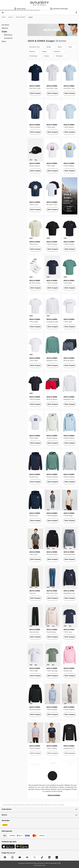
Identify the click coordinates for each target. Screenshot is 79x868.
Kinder (5, 17)
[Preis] (71, 47)
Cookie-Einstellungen (51, 863)
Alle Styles (5, 25)
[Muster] (48, 56)
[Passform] (58, 51)
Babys (4, 41)
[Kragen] (46, 51)
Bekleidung (8, 35)
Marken (12, 17)
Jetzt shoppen (35, 93)
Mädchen (5, 28)
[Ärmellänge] (35, 56)
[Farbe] (61, 47)
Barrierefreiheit (39, 863)
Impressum (22, 863)
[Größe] (50, 47)
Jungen (30, 17)
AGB (59, 863)
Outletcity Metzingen (39, 3)
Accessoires (8, 38)
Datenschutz (30, 863)
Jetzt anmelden (53, 795)
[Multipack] (61, 56)
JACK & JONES (22, 17)
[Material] (33, 51)
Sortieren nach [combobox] (36, 47)
